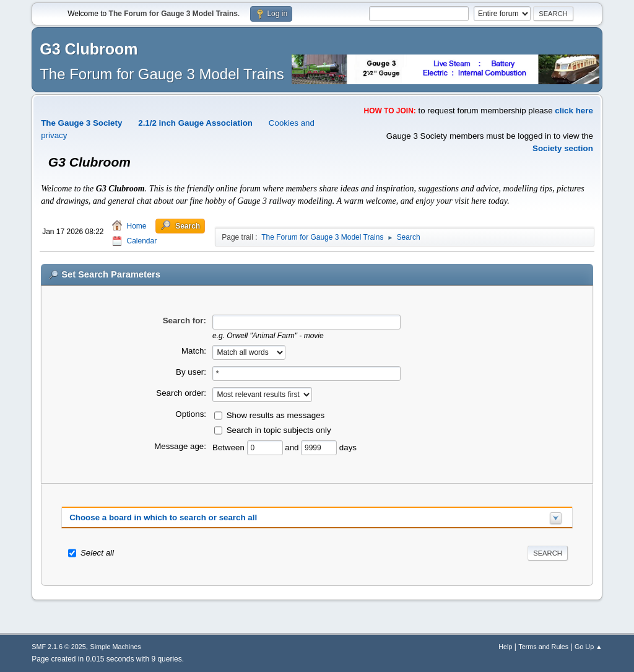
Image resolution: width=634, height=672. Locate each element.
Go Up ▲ (588, 647)
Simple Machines (116, 647)
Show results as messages (276, 415)
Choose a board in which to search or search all (163, 517)
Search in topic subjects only (279, 430)
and (293, 447)
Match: (194, 351)
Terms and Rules (543, 647)
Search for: (185, 321)
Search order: (181, 393)
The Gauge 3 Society (81, 123)
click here (574, 111)
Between (230, 447)
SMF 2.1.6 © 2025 (59, 647)
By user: (191, 372)
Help (505, 647)
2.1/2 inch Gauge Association (195, 123)
